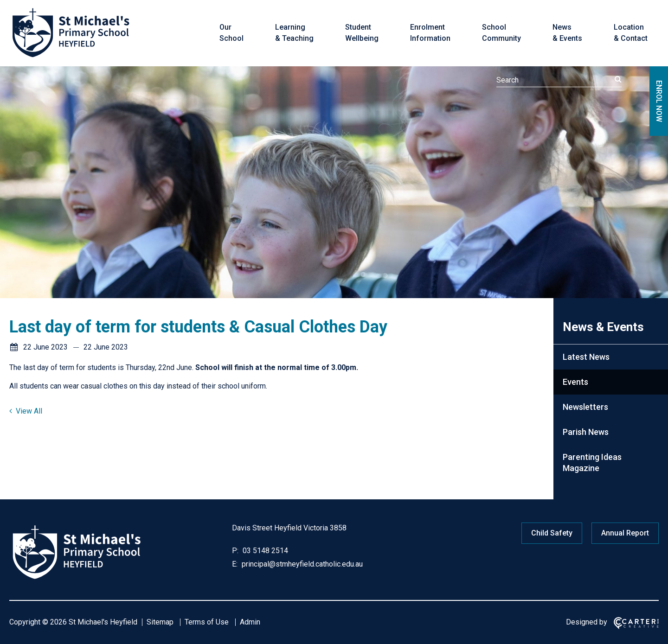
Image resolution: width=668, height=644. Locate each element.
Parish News (586, 432)
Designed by (587, 622)
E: (235, 564)
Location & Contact (631, 33)
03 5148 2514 (264, 551)
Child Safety (552, 533)
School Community (501, 33)
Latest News (586, 357)
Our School (231, 33)
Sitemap (160, 622)
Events (575, 382)
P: (235, 551)
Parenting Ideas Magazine (592, 462)
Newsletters (585, 407)
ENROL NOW (659, 101)
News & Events (567, 33)
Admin (250, 622)
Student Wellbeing (362, 33)
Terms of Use (207, 622)
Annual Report (625, 533)
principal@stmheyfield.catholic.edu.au (301, 564)
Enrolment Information (430, 33)
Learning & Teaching (294, 33)
